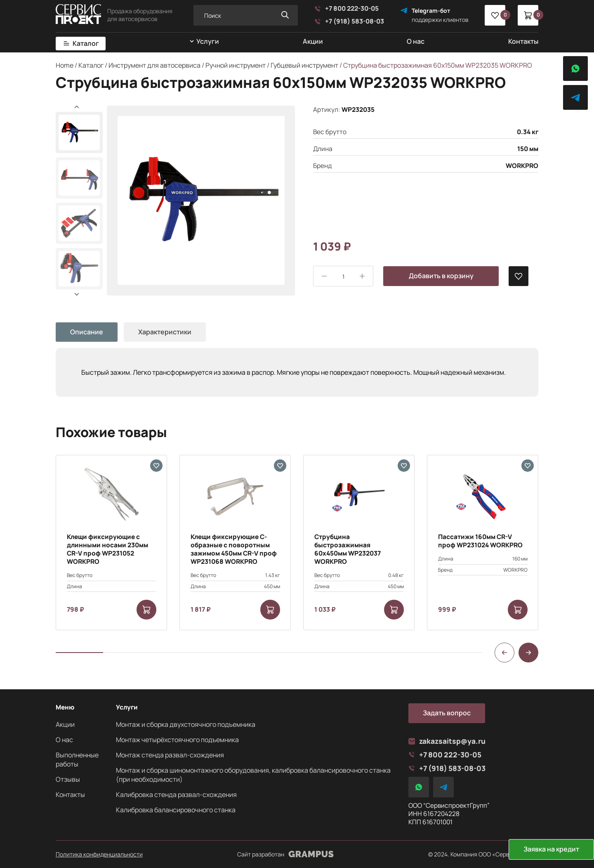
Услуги (208, 41)
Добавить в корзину (441, 276)
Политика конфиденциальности (99, 854)
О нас (416, 41)
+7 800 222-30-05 (346, 9)
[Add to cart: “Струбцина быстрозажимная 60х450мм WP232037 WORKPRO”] (394, 610)
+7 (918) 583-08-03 (349, 21)
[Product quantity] (343, 277)
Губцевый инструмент (304, 65)
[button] (77, 294)
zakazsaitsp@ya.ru (447, 741)
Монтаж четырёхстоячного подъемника (177, 740)
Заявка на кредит (551, 849)
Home (65, 65)
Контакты (523, 41)
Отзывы (68, 779)
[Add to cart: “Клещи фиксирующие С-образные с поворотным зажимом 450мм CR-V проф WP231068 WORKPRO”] (270, 610)
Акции (313, 41)
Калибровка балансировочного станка (176, 810)
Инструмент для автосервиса (154, 65)
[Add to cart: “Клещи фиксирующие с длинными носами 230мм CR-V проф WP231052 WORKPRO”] (146, 610)
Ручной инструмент (236, 65)
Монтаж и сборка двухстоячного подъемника (186, 724)
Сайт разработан (285, 854)
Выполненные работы (77, 759)
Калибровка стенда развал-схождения (176, 795)
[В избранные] (519, 276)
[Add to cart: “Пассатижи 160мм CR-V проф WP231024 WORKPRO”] (518, 610)
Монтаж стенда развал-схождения (170, 755)
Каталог (86, 44)
